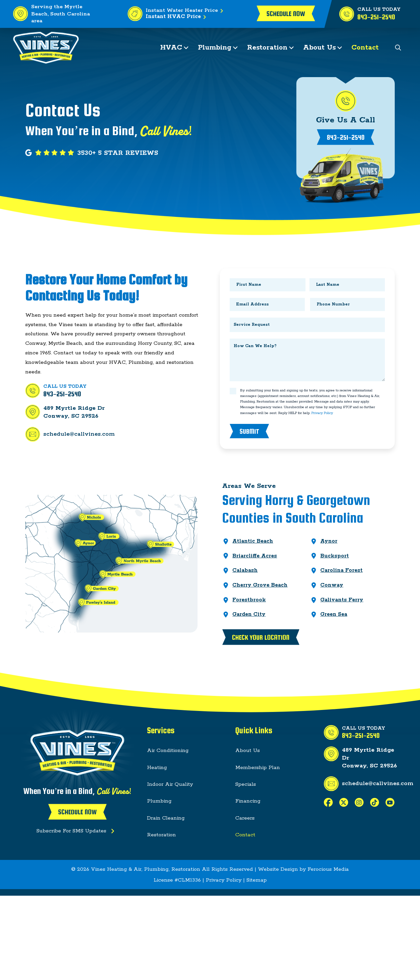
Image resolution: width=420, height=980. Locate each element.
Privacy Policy (322, 413)
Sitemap (257, 880)
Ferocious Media (328, 869)
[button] (398, 48)
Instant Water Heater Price (186, 11)
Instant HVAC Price (177, 17)
